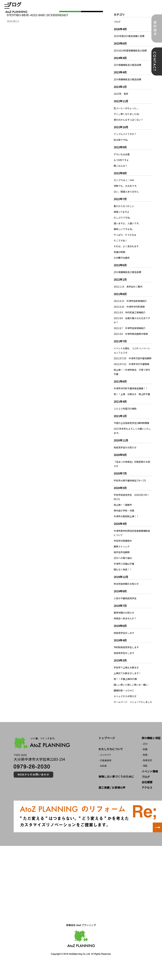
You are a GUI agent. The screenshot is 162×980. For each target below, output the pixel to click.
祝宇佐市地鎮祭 (122, 561)
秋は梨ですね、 (122, 140)
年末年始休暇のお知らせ (127, 592)
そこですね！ (121, 240)
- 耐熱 (145, 772)
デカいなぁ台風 (122, 154)
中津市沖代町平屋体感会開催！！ (132, 393)
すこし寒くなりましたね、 (128, 114)
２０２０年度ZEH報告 (126, 417)
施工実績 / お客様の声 (112, 804)
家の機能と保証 (151, 755)
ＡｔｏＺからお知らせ (126, 709)
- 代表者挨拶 (105, 777)
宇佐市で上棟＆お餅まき (127, 676)
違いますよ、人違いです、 (128, 223)
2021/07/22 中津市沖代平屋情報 (132, 368)
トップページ (107, 755)
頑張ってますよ (122, 212)
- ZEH (145, 761)
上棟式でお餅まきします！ (128, 682)
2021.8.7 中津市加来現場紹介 (131, 328)
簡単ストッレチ (122, 555)
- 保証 (145, 783)
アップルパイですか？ (126, 134)
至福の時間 (120, 252)
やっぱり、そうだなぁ (126, 235)
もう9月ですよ (122, 160)
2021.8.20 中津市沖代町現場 (130, 307)
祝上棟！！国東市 (123, 513)
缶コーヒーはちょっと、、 (128, 108)
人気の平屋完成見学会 (126, 607)
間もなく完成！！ (123, 578)
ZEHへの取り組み (123, 566)
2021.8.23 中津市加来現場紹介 (131, 301)
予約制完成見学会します (127, 656)
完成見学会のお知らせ (126, 456)
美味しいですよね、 (125, 229)
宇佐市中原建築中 (123, 549)
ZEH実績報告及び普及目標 (128, 65)
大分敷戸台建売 (122, 258)
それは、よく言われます (127, 246)
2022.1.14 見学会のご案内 (129, 286)
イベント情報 (150, 788)
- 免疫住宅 (147, 777)
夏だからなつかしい (125, 206)
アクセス (147, 804)
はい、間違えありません (127, 191)
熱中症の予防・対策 (125, 519)
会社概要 (147, 799)
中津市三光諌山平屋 (125, 572)
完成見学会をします (125, 641)
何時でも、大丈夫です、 (127, 186)
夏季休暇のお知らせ (125, 621)
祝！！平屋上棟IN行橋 (126, 687)
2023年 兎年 (121, 94)
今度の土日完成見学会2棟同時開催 (133, 431)
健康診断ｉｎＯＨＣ (125, 703)
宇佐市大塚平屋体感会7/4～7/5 (131, 489)
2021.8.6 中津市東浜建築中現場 (132, 334)
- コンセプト (105, 772)
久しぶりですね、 (123, 217)
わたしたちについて (111, 766)
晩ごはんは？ (121, 166)
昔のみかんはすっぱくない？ (129, 120)
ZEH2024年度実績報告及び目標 (131, 50)
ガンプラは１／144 (124, 180)
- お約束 (103, 783)
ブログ (117, 22)
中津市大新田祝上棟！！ (127, 525)
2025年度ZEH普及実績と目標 (130, 36)
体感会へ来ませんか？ (126, 627)
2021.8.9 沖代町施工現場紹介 (131, 312)
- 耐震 (145, 766)
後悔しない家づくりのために (116, 793)
